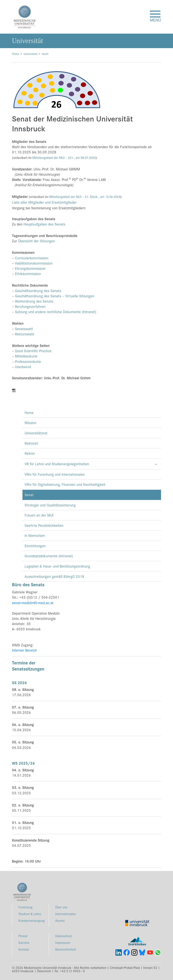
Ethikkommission (28, 274)
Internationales (66, 914)
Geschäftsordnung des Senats (38, 291)
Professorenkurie (28, 361)
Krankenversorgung (32, 920)
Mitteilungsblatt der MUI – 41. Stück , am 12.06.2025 (85, 197)
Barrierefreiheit (66, 949)
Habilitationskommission (34, 263)
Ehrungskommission (30, 268)
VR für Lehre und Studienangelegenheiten (57, 464)
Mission (30, 423)
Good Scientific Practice (33, 351)
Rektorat (31, 443)
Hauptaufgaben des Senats (44, 224)
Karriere (24, 942)
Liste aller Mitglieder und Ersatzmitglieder (44, 202)
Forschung (26, 907)
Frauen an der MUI (39, 515)
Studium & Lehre (30, 914)
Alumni (60, 920)
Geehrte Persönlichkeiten (44, 525)
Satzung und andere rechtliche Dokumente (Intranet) (56, 312)
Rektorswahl (25, 334)
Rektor (30, 453)
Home (16, 54)
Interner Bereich (24, 650)
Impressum (63, 942)
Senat (29, 495)
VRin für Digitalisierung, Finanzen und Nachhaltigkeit (65, 484)
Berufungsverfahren (30, 306)
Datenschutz (64, 936)
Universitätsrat (36, 433)
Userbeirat (23, 367)
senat (45, 54)
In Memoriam (35, 535)
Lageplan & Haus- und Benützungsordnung (57, 566)
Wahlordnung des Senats (34, 301)
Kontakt (24, 949)
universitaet (30, 54)
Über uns (61, 907)
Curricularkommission (32, 258)
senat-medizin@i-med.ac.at (33, 603)
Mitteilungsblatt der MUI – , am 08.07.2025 (64, 157)
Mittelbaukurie (26, 356)
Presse (23, 936)
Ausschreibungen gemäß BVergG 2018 (54, 576)
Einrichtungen (35, 546)
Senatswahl (24, 329)
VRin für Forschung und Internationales (55, 474)
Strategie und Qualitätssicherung (50, 505)
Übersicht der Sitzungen (37, 241)
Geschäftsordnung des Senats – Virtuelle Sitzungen (55, 296)
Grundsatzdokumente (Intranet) (49, 556)
